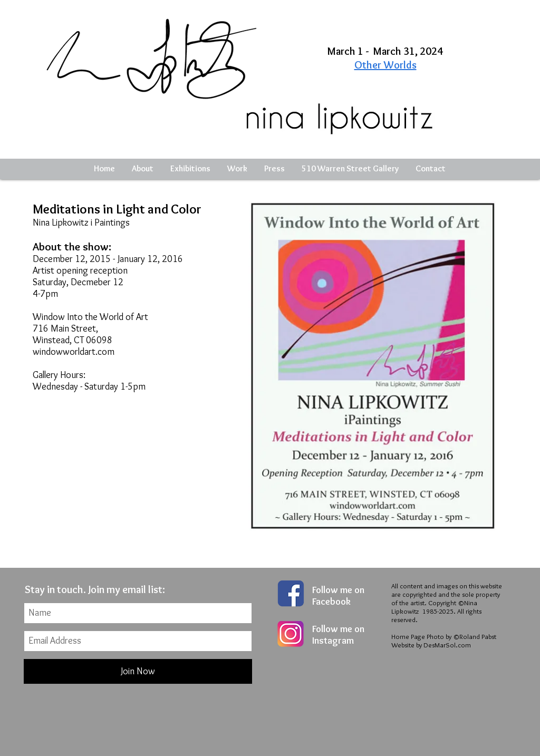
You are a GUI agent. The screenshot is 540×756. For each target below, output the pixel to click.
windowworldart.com (74, 352)
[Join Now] (138, 671)
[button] (190, 169)
